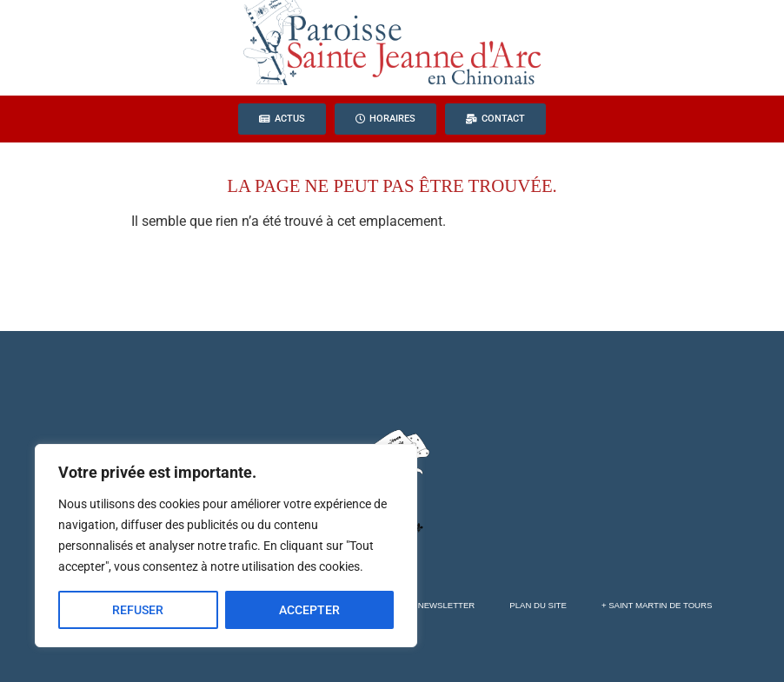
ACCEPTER (309, 610)
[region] (226, 546)
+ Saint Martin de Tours (657, 605)
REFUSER (138, 610)
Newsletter (447, 605)
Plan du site (538, 605)
